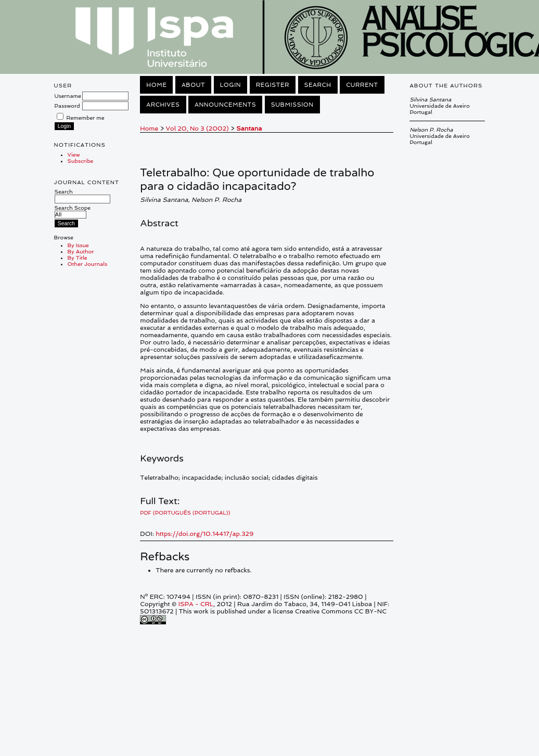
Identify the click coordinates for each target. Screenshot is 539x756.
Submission (292, 105)
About (193, 85)
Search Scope (73, 211)
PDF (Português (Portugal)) (185, 512)
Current (362, 85)
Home (156, 85)
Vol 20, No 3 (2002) (197, 129)
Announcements (225, 105)
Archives (163, 105)
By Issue (78, 245)
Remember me (86, 118)
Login (230, 85)
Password (67, 106)
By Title (78, 258)
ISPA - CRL (196, 604)
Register (273, 85)
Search (82, 195)
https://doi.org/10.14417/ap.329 (204, 534)
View (74, 155)
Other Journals (88, 264)
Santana (249, 129)
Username (68, 96)
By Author (81, 251)
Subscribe (81, 161)
